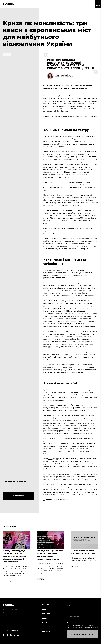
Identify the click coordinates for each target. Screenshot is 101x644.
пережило (67, 141)
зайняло (51, 357)
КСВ (44, 627)
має (67, 449)
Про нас (46, 605)
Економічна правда (60, 500)
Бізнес (45, 609)
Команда (46, 614)
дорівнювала (49, 464)
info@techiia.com (10, 630)
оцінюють (85, 195)
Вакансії (46, 618)
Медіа (45, 623)
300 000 (68, 244)
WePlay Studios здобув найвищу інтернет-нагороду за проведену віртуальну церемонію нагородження (15, 556)
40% (50, 459)
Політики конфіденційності (75, 627)
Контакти (46, 631)
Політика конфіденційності (11, 613)
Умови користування (9, 616)
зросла (46, 293)
